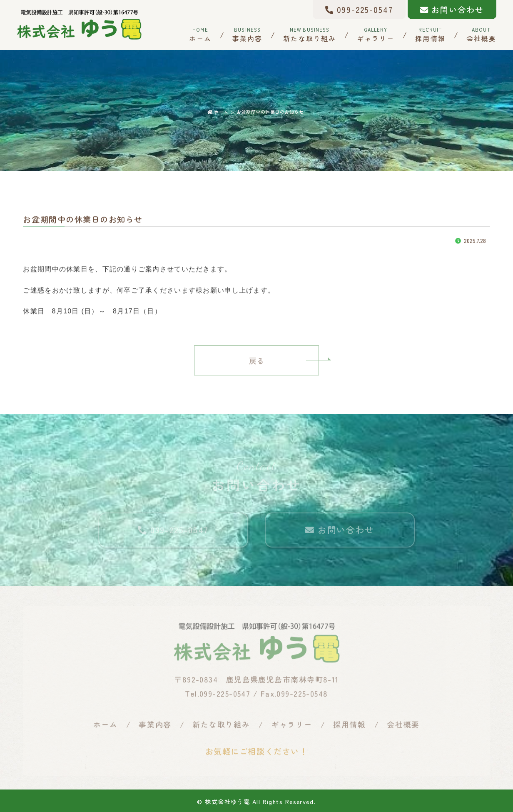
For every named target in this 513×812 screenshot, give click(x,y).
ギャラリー (376, 34)
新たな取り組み (310, 34)
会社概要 (481, 34)
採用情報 (430, 34)
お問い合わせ (452, 10)
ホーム (200, 34)
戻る (256, 363)
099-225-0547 (359, 10)
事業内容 (247, 34)
